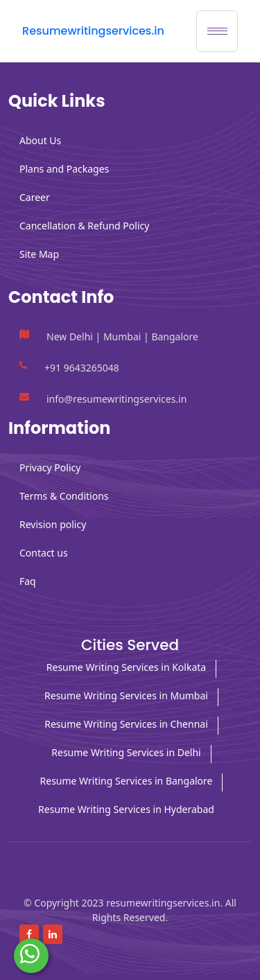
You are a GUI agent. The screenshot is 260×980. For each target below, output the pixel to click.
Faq (28, 581)
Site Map (39, 254)
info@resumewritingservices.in (116, 399)
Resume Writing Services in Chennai (126, 724)
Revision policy (53, 524)
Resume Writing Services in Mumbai (126, 695)
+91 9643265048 (82, 368)
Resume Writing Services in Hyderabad (126, 809)
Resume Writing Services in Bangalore (127, 781)
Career (35, 197)
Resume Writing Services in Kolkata (126, 667)
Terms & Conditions (64, 496)
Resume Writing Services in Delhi (126, 752)
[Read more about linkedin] (53, 934)
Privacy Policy (50, 467)
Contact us (44, 553)
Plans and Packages (64, 169)
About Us (40, 140)
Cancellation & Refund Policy (84, 226)
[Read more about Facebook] (29, 934)
